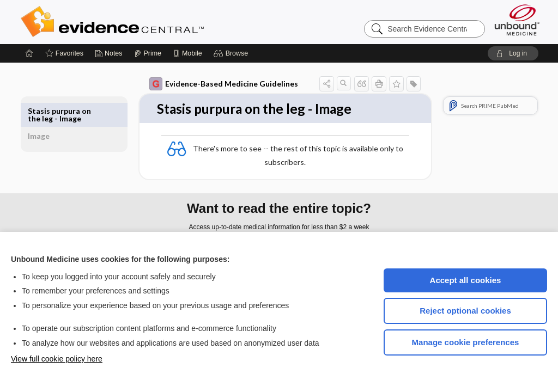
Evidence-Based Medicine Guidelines (211, 84)
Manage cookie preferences (466, 342)
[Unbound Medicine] (517, 20)
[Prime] (148, 53)
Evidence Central (156, 22)
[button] (232, 53)
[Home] (29, 53)
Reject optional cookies (465, 311)
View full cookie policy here (57, 359)
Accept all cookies (466, 280)
